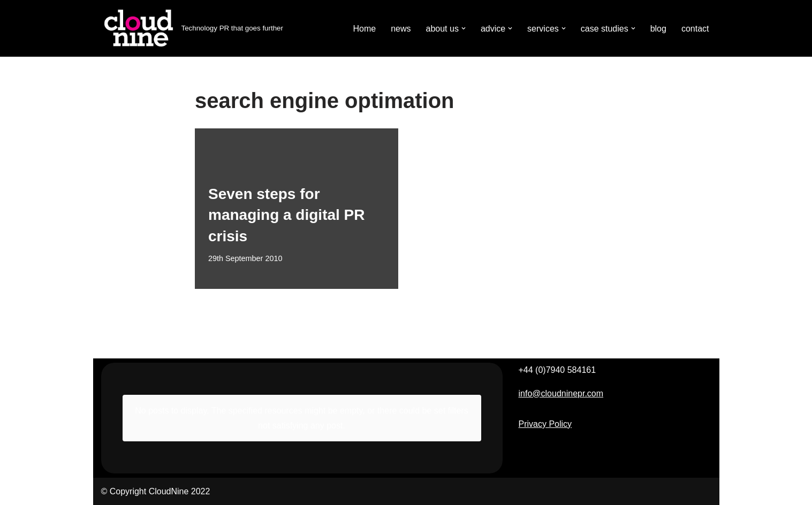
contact (695, 29)
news (401, 29)
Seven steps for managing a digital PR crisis (286, 215)
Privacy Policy (545, 424)
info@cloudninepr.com (561, 393)
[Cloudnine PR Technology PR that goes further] (192, 28)
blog (658, 29)
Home (364, 29)
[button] (464, 28)
